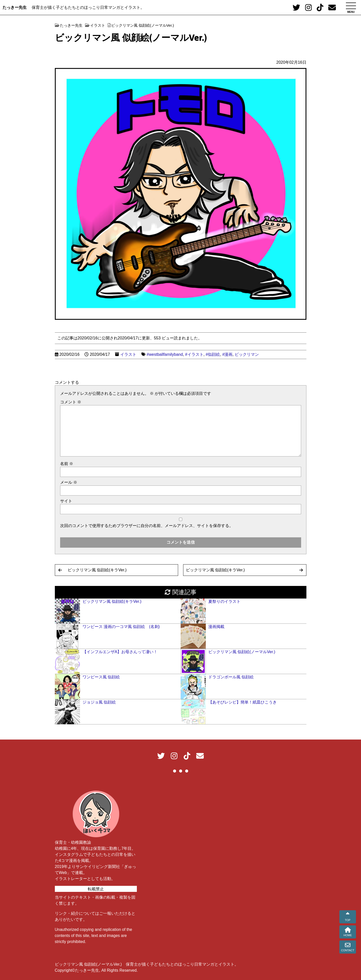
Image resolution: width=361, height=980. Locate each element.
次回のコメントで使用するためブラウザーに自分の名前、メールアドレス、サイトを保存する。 (147, 526)
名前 (67, 464)
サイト (66, 501)
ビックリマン (247, 354)
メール (69, 482)
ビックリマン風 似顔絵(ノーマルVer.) (242, 652)
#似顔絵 (213, 354)
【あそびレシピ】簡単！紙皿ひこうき (243, 702)
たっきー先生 (15, 7)
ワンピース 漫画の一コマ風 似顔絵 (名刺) (121, 627)
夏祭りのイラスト (224, 601)
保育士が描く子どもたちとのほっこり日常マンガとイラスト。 (88, 7)
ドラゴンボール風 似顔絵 (231, 677)
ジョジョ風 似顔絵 (99, 702)
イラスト (128, 354)
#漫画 (227, 354)
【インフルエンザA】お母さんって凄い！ (120, 652)
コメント (71, 402)
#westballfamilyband (165, 354)
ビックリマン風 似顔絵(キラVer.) (97, 570)
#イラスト (194, 354)
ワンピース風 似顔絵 (101, 677)
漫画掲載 (216, 627)
